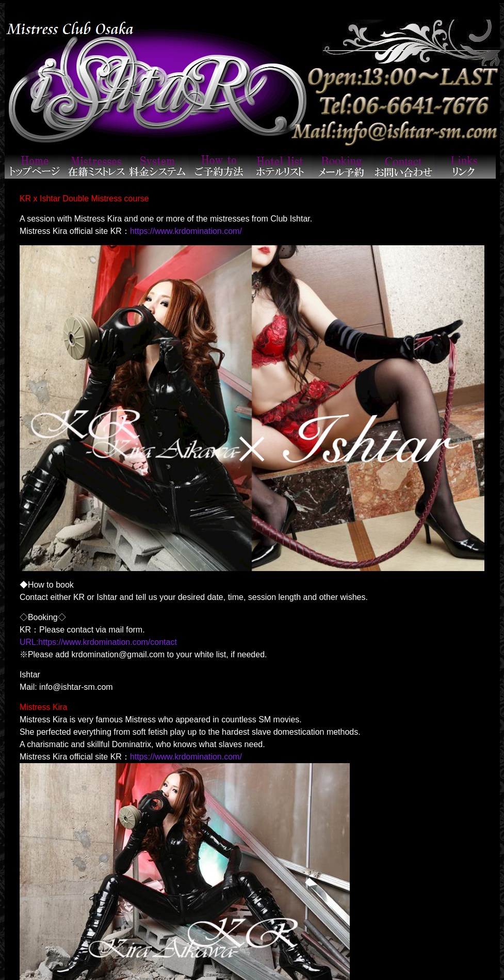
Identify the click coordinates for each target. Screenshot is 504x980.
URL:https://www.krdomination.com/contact (98, 642)
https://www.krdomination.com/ (186, 231)
